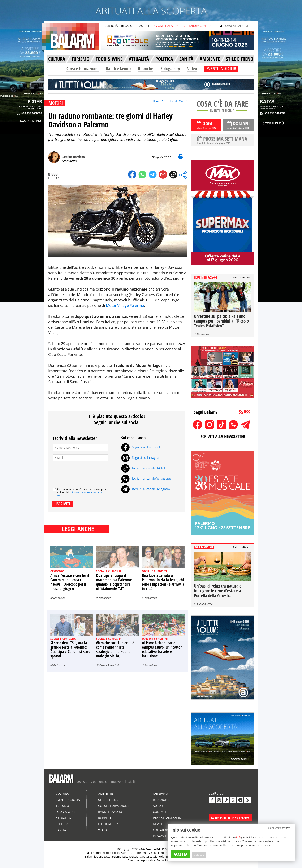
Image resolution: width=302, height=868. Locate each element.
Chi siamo (160, 794)
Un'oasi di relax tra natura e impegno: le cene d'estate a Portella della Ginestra (218, 591)
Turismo (62, 806)
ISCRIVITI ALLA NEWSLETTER (222, 436)
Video (192, 68)
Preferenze (199, 855)
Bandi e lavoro (118, 68)
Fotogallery (170, 68)
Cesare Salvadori (109, 665)
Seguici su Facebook (141, 447)
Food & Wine (66, 812)
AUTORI (144, 26)
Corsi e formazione (83, 68)
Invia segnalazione (168, 818)
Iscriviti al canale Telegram (146, 489)
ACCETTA (181, 854)
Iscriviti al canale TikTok (144, 468)
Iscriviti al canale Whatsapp (146, 478)
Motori (183, 101)
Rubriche (146, 68)
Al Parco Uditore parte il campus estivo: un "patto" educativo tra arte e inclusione (162, 649)
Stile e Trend (169, 101)
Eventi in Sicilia (68, 800)
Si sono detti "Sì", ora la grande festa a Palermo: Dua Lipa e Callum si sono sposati (70, 649)
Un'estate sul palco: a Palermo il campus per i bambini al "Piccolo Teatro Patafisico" (221, 321)
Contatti (160, 812)
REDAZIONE (129, 26)
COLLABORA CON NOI (198, 26)
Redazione (59, 598)
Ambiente (105, 794)
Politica (62, 824)
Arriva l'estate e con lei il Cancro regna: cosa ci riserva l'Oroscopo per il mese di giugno (70, 582)
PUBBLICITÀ (110, 26)
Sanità (61, 830)
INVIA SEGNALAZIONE (166, 26)
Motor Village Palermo (125, 305)
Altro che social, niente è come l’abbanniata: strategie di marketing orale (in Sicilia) (115, 649)
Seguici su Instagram (141, 457)
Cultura (62, 794)
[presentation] (85, 473)
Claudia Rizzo (205, 604)
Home (156, 101)
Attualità (63, 818)
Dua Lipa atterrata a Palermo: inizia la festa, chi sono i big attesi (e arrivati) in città (163, 582)
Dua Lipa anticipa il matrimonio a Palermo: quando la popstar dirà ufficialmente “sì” (114, 582)
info (239, 837)
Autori (158, 806)
